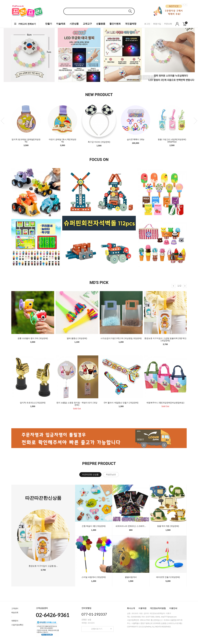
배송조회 (15, 613)
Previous (184, 7)
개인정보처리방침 (158, 608)
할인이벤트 (115, 24)
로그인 (147, 24)
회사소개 (131, 608)
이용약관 (142, 608)
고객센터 (15, 608)
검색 (130, 11)
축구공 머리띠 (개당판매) (99, 142)
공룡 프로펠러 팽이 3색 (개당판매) (33, 338)
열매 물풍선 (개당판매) (77, 338)
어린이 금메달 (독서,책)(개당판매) (63, 141)
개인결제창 (131, 24)
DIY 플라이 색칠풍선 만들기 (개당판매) (121, 403)
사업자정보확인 (17, 625)
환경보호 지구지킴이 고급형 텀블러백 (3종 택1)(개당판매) (165, 339)
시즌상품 (74, 24)
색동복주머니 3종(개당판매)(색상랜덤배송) (165, 403)
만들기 (49, 24)
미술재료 (61, 24)
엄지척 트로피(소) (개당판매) (33, 403)
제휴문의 (15, 621)
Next (186, 7)
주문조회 (168, 24)
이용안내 (173, 608)
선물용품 (101, 24)
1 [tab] (119, 171)
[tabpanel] (99, 219)
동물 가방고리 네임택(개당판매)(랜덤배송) (172, 141)
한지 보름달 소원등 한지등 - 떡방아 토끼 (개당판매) (77, 404)
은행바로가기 (101, 629)
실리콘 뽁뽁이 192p (136, 139)
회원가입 (157, 24)
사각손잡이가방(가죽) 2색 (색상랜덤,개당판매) (121, 338)
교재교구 (87, 24)
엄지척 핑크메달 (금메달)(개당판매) (26, 141)
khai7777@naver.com (169, 617)
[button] (153, 77)
